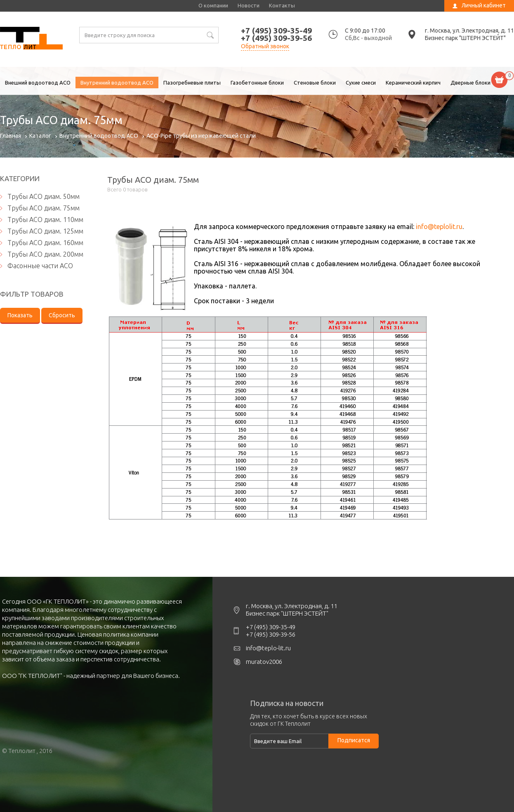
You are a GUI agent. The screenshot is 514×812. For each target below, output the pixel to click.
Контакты (282, 5)
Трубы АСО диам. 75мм (31, 39)
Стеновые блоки (315, 83)
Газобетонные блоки (257, 83)
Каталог (40, 136)
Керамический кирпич (413, 83)
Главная (11, 136)
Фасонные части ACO (40, 266)
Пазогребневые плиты (192, 83)
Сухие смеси (361, 83)
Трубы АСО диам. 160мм (45, 243)
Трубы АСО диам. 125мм (45, 231)
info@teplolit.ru (439, 227)
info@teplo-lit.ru (268, 648)
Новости (249, 5)
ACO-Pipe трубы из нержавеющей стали (201, 136)
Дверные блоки (470, 83)
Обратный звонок (265, 46)
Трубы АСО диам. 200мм (45, 254)
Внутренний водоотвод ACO (117, 83)
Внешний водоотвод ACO (38, 83)
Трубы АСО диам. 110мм (45, 220)
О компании (213, 5)
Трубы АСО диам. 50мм (44, 196)
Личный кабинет (484, 5)
